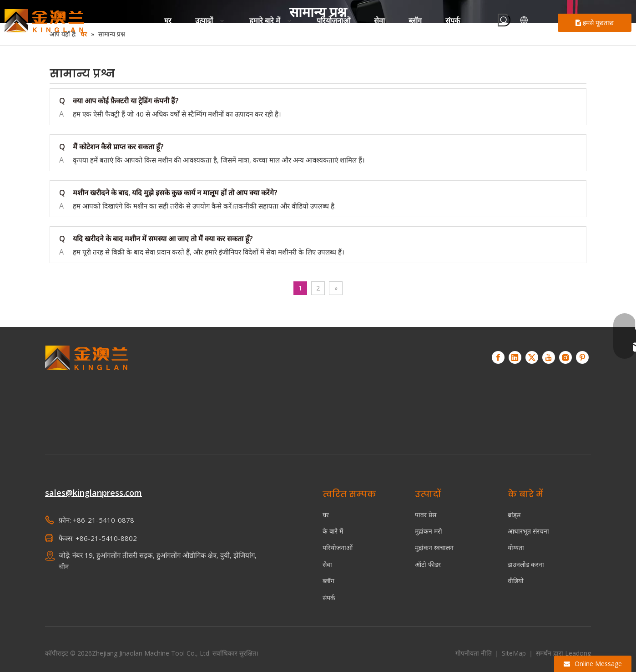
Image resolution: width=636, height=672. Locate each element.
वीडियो (516, 581)
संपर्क (329, 598)
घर (326, 515)
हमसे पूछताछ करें (595, 25)
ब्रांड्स (514, 515)
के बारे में (333, 531)
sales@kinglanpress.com (93, 493)
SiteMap (515, 653)
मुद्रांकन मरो (429, 531)
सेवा (327, 564)
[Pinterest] (582, 357)
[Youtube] (549, 357)
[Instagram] (565, 357)
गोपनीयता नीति (474, 653)
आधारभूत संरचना (528, 531)
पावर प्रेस (426, 515)
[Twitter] (532, 357)
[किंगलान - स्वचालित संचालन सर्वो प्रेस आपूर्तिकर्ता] (87, 387)
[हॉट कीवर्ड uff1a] (504, 20)
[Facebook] (498, 357)
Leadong (578, 653)
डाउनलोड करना (526, 564)
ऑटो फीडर (428, 564)
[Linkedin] (515, 357)
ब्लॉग (328, 581)
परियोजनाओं (338, 547)
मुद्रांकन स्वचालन (434, 547)
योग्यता (516, 547)
